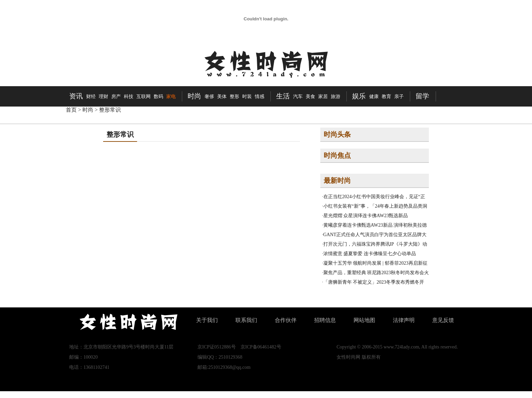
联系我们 (246, 320)
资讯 (76, 96)
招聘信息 (325, 320)
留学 (422, 96)
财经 (91, 97)
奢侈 (209, 97)
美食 (310, 97)
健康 (374, 97)
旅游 (336, 97)
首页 (71, 110)
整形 (234, 97)
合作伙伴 (286, 320)
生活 (283, 96)
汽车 (298, 97)
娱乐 (359, 96)
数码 (158, 97)
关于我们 (207, 320)
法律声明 (404, 320)
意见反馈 (443, 320)
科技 (129, 97)
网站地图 (364, 320)
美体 (222, 97)
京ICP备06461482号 (261, 347)
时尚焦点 (337, 155)
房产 (116, 97)
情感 (260, 97)
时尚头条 (337, 134)
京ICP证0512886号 (217, 347)
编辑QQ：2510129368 (220, 357)
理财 (103, 97)
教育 (386, 97)
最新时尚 (337, 181)
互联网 (144, 97)
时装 (247, 97)
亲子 (399, 97)
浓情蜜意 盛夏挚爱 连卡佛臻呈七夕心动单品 (370, 254)
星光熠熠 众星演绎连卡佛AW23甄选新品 (366, 216)
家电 (171, 97)
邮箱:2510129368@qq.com (224, 367)
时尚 (194, 96)
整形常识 (110, 110)
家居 (323, 97)
